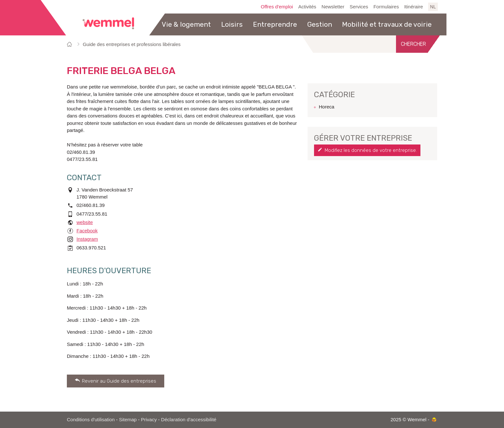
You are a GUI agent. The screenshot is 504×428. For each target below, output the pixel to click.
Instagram (87, 239)
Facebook (87, 231)
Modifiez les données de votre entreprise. (371, 150)
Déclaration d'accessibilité (189, 419)
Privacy (149, 419)
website (85, 222)
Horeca (327, 107)
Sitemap (128, 419)
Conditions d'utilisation (91, 419)
